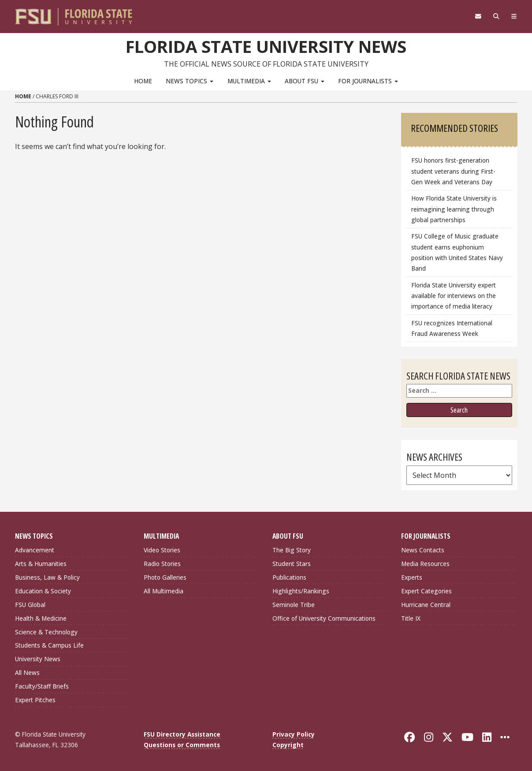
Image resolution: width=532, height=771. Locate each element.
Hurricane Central (426, 605)
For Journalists (368, 81)
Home (143, 81)
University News (38, 659)
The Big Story (292, 550)
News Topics (190, 81)
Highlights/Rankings (301, 591)
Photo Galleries (165, 577)
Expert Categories (426, 591)
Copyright (288, 745)
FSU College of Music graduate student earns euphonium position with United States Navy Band (457, 252)
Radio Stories (162, 564)
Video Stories (162, 550)
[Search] (497, 16)
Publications (289, 577)
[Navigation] (514, 16)
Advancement (35, 550)
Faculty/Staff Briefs (42, 686)
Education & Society (43, 591)
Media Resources (425, 564)
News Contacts (423, 550)
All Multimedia (164, 591)
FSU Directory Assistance (182, 734)
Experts (412, 577)
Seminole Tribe (294, 605)
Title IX (411, 618)
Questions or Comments (182, 745)
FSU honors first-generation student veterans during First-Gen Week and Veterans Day (453, 171)
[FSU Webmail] (478, 16)
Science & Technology (46, 632)
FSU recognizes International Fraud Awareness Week (452, 328)
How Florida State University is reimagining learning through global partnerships (454, 209)
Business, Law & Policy (47, 577)
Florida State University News (266, 46)
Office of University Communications (324, 618)
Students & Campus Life (49, 645)
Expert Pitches (35, 700)
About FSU (305, 81)
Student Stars (292, 564)
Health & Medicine (41, 618)
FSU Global (30, 605)
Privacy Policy (294, 734)
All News (27, 672)
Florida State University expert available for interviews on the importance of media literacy (454, 296)
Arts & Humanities (41, 564)
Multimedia (249, 81)
